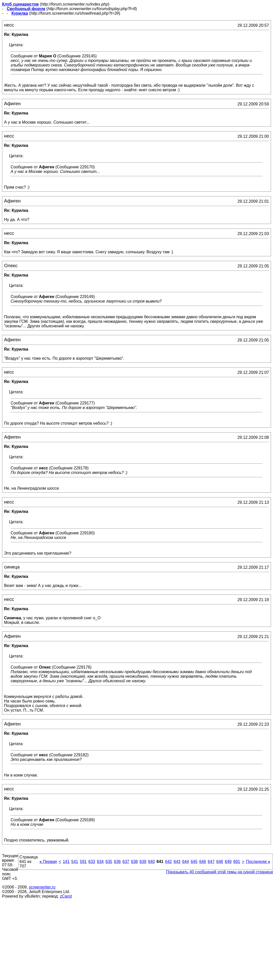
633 (92, 862)
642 (169, 862)
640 (151, 862)
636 (117, 862)
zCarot (66, 896)
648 (220, 862)
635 (109, 862)
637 (126, 862)
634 (100, 862)
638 (134, 862)
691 (237, 862)
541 (75, 862)
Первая (48, 862)
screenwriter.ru (42, 887)
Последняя (258, 862)
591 (83, 862)
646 (203, 862)
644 (186, 862)
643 (177, 862)
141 (66, 862)
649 (228, 862)
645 (194, 862)
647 (211, 862)
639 (143, 862)
